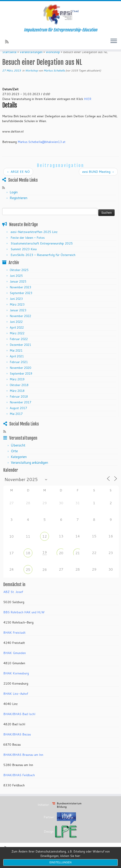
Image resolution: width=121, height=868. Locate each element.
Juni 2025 (16, 283)
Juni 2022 (16, 329)
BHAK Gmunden (15, 661)
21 (78, 560)
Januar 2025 (18, 289)
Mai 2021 (16, 358)
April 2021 (17, 364)
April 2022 (17, 335)
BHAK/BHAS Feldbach (19, 783)
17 (11, 560)
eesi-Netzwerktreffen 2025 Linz (34, 239)
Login (14, 200)
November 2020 (20, 375)
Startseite (9, 60)
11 (28, 544)
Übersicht (18, 453)
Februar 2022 (19, 347)
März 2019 (17, 387)
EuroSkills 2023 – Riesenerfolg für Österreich (43, 262)
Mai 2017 (16, 421)
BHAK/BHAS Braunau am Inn (23, 762)
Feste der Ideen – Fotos (28, 245)
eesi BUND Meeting (98, 179)
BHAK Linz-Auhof (16, 701)
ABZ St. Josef (13, 600)
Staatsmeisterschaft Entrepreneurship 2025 (42, 251)
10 (11, 544)
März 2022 (17, 341)
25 (28, 577)
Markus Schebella (54, 78)
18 (28, 560)
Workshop (53, 60)
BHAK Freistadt (14, 640)
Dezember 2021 (20, 352)
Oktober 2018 (19, 393)
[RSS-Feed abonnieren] (8, 42)
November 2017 (20, 410)
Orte (14, 459)
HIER (88, 106)
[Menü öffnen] (114, 41)
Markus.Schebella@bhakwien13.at (42, 150)
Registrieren (19, 205)
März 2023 (17, 312)
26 (45, 577)
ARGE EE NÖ (18, 179)
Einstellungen (60, 862)
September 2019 (21, 381)
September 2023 (21, 301)
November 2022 (20, 324)
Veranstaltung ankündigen (29, 470)
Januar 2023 (18, 318)
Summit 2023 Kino (24, 257)
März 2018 (17, 398)
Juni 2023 (16, 306)
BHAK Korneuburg (16, 681)
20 (61, 560)
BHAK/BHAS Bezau (17, 742)
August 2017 (18, 416)
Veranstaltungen (31, 60)
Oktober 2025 (19, 278)
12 (45, 544)
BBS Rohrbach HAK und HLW (24, 620)
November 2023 (20, 295)
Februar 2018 (19, 404)
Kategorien (19, 465)
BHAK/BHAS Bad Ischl (19, 722)
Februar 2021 (19, 370)
